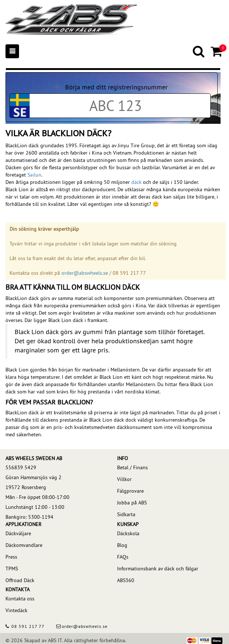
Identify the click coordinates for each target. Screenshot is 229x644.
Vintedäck (16, 610)
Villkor (124, 479)
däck (136, 182)
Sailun (34, 175)
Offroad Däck (20, 580)
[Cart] (217, 51)
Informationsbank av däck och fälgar (158, 569)
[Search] (199, 51)
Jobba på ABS (132, 503)
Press (11, 557)
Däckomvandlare (24, 545)
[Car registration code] (116, 106)
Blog (122, 545)
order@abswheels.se (85, 273)
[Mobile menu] (12, 51)
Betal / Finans (132, 467)
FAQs (123, 557)
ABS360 (126, 580)
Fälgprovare (130, 491)
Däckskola (128, 533)
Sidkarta (126, 514)
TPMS (12, 569)
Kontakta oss (20, 599)
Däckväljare (18, 533)
